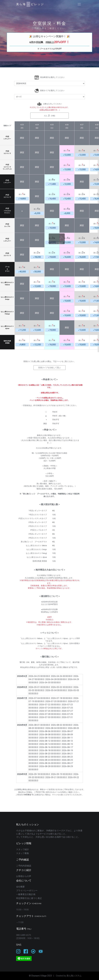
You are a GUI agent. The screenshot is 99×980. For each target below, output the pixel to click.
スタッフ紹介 (23, 849)
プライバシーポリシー (27, 891)
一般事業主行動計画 (26, 894)
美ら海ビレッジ (30, 4)
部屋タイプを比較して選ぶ (49, 368)
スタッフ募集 (23, 853)
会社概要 (20, 887)
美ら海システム (74, 976)
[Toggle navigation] (79, 4)
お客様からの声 (24, 876)
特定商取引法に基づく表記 (29, 898)
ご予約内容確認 (24, 866)
